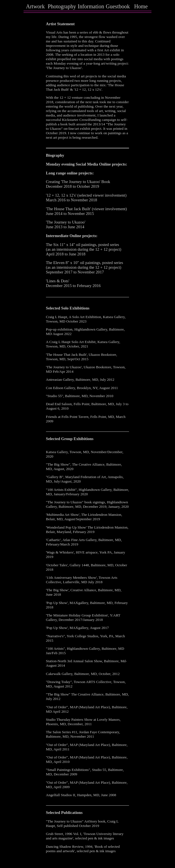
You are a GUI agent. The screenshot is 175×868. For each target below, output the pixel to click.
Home (141, 6)
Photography (62, 6)
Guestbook (118, 6)
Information (91, 6)
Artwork (35, 6)
